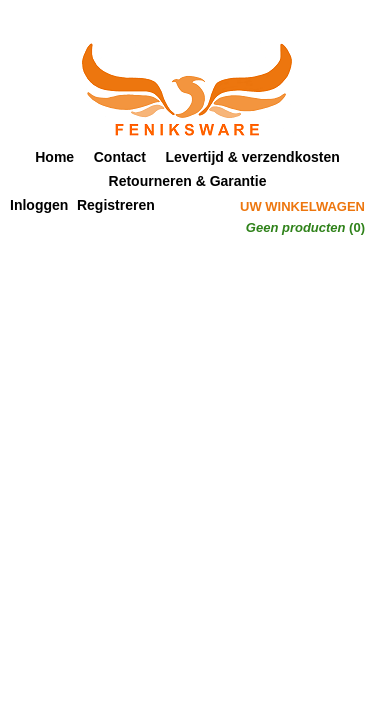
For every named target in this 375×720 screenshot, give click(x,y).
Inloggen (39, 205)
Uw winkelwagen (302, 206)
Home (54, 157)
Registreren (116, 205)
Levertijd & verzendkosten (253, 157)
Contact (120, 157)
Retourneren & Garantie (188, 181)
